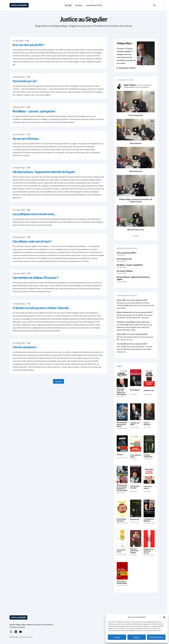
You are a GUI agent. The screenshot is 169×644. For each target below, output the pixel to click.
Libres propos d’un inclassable (122, 582)
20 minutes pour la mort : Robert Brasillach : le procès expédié (122, 488)
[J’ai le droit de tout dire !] (136, 474)
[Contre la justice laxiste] (136, 444)
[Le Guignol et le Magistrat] (149, 508)
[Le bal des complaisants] (149, 444)
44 (29, 107)
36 (29, 343)
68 (29, 210)
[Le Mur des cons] (149, 378)
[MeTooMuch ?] (136, 378)
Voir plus (58, 381)
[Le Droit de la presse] (122, 539)
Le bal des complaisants (148, 456)
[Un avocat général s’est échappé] (136, 538)
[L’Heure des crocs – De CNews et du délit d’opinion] (122, 378)
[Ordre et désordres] (149, 412)
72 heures (120, 455)
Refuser (137, 637)
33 (29, 304)
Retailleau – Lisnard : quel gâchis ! (130, 265)
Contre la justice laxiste (135, 456)
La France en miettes (148, 487)
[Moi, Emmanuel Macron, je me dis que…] (122, 412)
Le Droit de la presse (121, 551)
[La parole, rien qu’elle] (136, 412)
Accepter (117, 637)
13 (29, 134)
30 (29, 168)
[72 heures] (122, 443)
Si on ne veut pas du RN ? (126, 253)
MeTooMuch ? (135, 390)
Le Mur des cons (149, 390)
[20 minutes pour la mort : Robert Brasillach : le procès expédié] (122, 475)
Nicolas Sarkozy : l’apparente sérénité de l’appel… (133, 278)
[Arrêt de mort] (136, 508)
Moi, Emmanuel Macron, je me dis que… (122, 424)
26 (28, 41)
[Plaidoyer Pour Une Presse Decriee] (149, 539)
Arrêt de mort (135, 520)
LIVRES (119, 366)
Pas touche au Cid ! (124, 259)
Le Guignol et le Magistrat (149, 520)
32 (29, 237)
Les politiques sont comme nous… (138, 322)
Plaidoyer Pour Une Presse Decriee (148, 551)
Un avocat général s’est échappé (134, 551)
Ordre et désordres (147, 424)
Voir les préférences (156, 637)
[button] (164, 617)
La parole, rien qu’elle (135, 424)
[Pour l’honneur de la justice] (122, 508)
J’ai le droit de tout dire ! (135, 487)
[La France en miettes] (149, 475)
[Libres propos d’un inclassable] (122, 571)
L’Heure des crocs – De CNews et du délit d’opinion (121, 392)
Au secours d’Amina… (125, 271)
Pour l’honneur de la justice (121, 520)
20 (29, 77)
